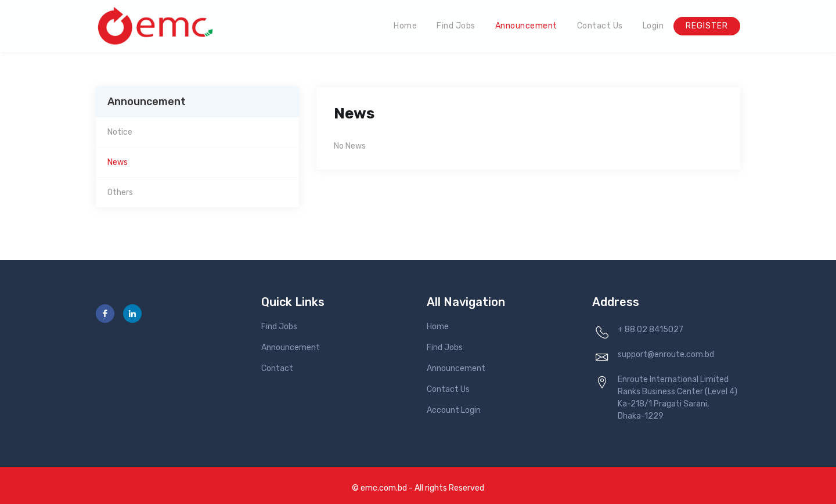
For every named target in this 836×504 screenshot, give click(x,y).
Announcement (526, 26)
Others (120, 192)
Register (707, 26)
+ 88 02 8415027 (651, 330)
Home (405, 26)
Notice (120, 132)
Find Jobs (456, 26)
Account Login (454, 410)
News (118, 162)
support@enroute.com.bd (666, 354)
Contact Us (600, 26)
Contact (277, 368)
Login (653, 26)
